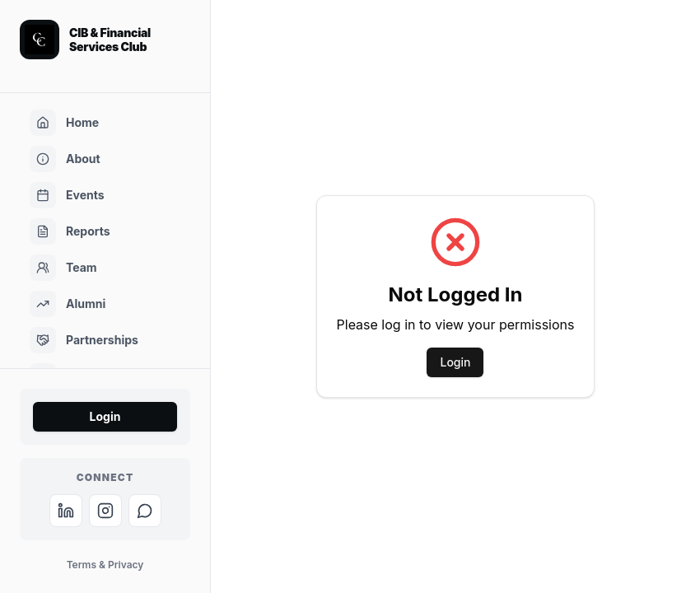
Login (105, 416)
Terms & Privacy (105, 565)
